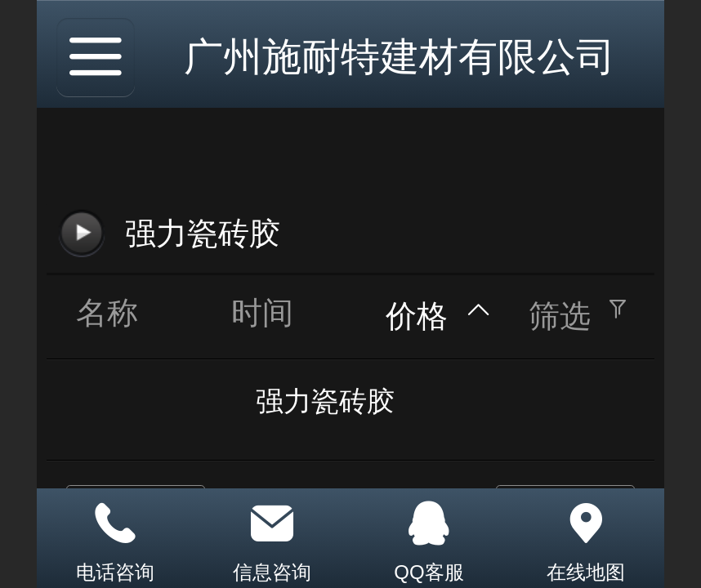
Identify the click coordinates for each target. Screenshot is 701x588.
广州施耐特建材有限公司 (400, 57)
